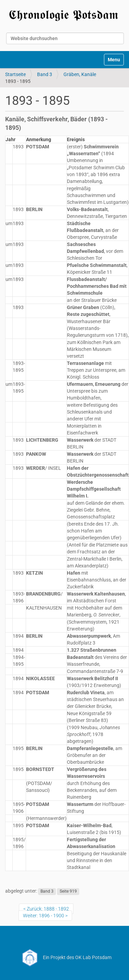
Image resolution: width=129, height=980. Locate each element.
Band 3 (45, 74)
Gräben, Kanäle (80, 74)
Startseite (15, 74)
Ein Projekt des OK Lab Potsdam (65, 957)
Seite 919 (68, 891)
